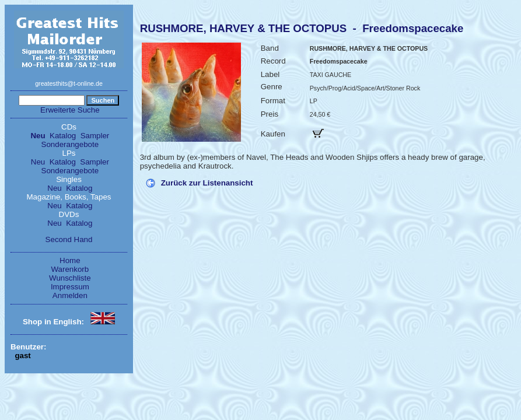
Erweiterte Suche (70, 110)
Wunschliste (70, 278)
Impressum (70, 287)
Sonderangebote (70, 144)
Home (70, 260)
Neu (38, 136)
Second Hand (69, 239)
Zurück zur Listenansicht (207, 183)
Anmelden (70, 295)
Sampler (95, 136)
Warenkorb (70, 269)
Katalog (63, 136)
